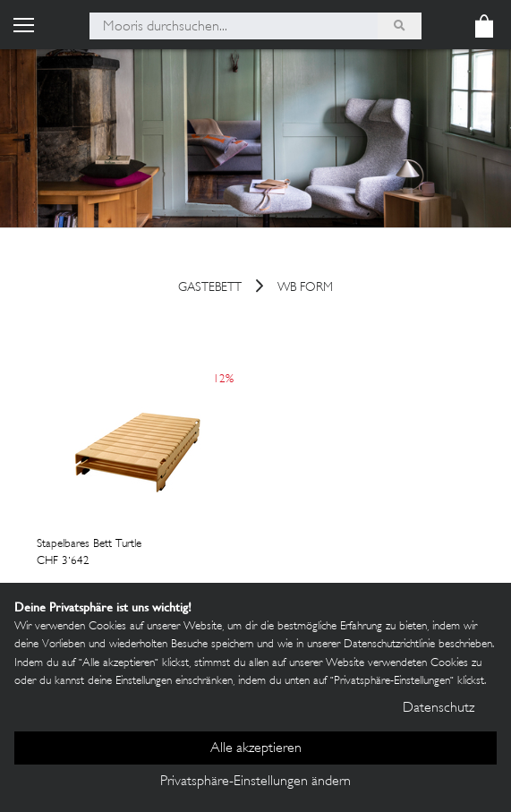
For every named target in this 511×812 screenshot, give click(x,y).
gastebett (210, 289)
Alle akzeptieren (256, 749)
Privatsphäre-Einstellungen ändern (255, 782)
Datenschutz (439, 709)
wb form (305, 289)
